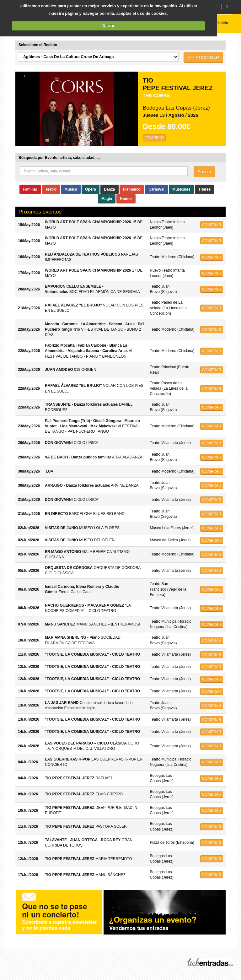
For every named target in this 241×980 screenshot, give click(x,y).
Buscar (205, 172)
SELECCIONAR (203, 57)
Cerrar (108, 26)
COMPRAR (154, 138)
